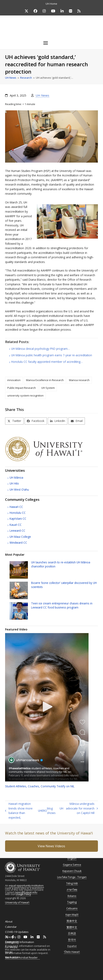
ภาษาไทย (72, 890)
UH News (42, 95)
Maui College (20, 537)
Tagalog (72, 902)
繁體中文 (72, 927)
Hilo (14, 483)
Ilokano (72, 896)
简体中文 (72, 921)
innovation (14, 380)
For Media (11, 947)
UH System (48, 388)
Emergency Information (20, 942)
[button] (51, 43)
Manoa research (79, 380)
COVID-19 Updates (17, 932)
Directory (11, 937)
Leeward (17, 531)
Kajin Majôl (72, 915)
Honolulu (18, 513)
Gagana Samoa (72, 865)
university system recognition (25, 395)
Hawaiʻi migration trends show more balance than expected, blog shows (30, 811)
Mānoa (16, 478)
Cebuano (72, 908)
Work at (12, 957)
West (19, 489)
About (9, 921)
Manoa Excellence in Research (45, 380)
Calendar (11, 927)
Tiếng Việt (72, 883)
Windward (18, 543)
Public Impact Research (22, 388)
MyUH (9, 952)
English (72, 858)
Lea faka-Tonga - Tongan (72, 877)
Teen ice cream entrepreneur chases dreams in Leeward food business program (62, 605)
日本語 (72, 933)
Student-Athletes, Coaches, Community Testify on (40, 786)
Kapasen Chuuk (72, 871)
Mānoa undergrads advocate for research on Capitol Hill (79, 809)
